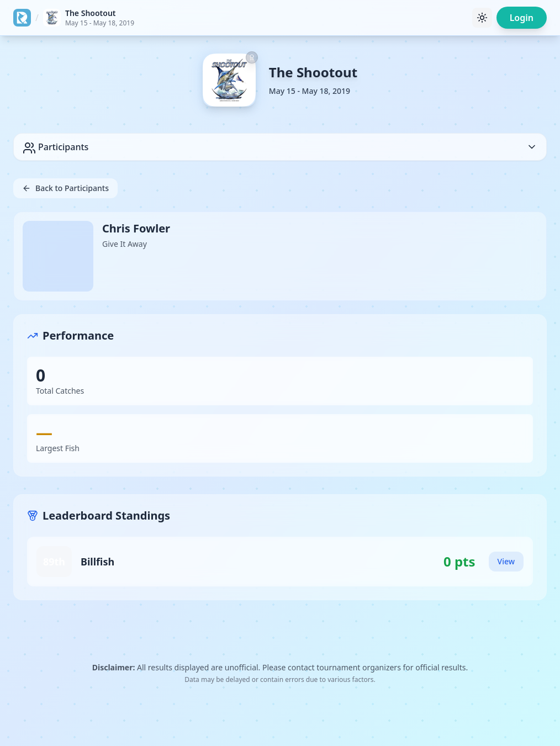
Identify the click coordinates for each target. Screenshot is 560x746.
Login (522, 18)
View (506, 561)
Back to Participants (65, 188)
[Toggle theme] (482, 18)
